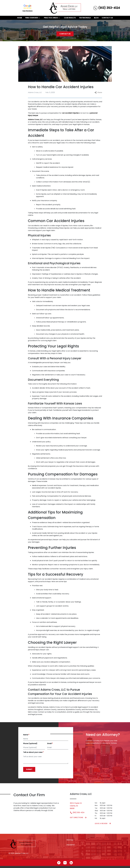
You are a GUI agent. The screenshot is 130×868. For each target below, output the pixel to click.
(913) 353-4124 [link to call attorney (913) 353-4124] (77, 812)
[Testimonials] (85, 18)
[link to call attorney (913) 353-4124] (107, 8)
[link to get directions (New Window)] (81, 806)
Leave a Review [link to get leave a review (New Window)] (103, 823)
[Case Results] (70, 18)
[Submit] (29, 769)
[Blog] (96, 18)
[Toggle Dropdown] (40, 18)
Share (98, 92)
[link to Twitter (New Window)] (65, 863)
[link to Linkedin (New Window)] (71, 863)
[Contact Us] (107, 18)
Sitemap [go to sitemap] (70, 840)
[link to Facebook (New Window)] (59, 863)
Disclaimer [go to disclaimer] (71, 845)
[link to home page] (65, 8)
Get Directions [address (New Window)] (78, 818)
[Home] (20, 18)
